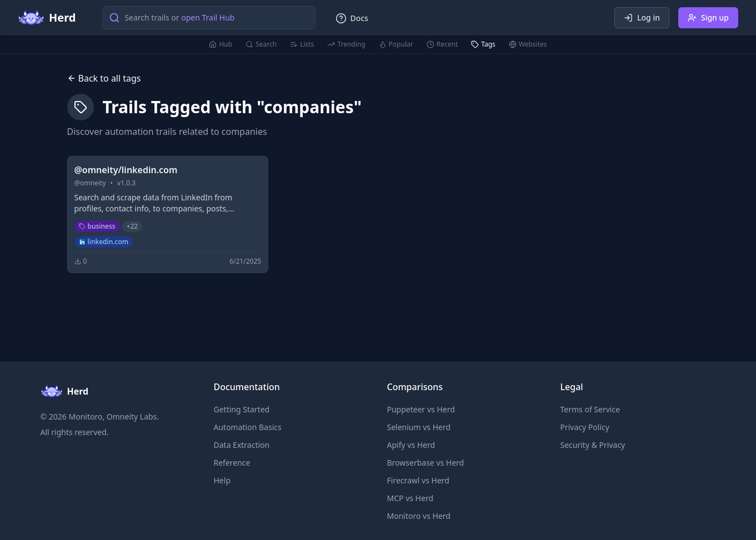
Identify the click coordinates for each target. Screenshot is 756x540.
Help (222, 480)
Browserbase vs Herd (426, 463)
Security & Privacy (593, 445)
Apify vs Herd (411, 445)
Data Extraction (242, 445)
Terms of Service (590, 409)
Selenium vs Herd (419, 427)
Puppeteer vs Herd (421, 409)
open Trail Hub (208, 17)
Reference (232, 463)
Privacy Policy (585, 427)
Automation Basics (248, 427)
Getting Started (242, 409)
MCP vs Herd (410, 498)
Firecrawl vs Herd (418, 480)
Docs (352, 18)
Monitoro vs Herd (419, 516)
